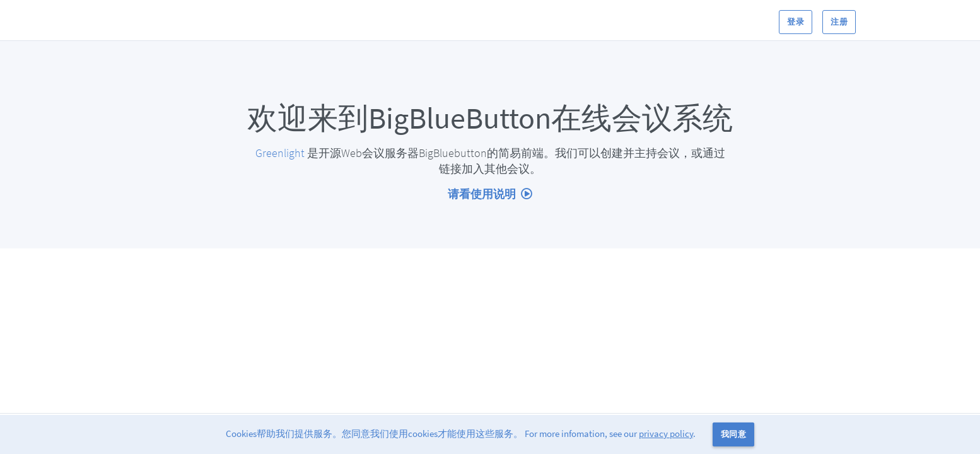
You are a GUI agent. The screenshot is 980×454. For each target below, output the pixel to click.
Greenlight (280, 153)
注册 (839, 22)
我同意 (733, 434)
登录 (796, 22)
